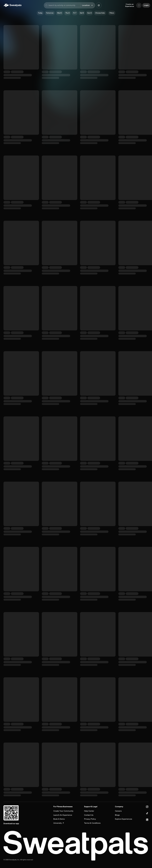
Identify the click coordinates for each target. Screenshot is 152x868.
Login (146, 5)
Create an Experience (130, 5)
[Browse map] (99, 5)
